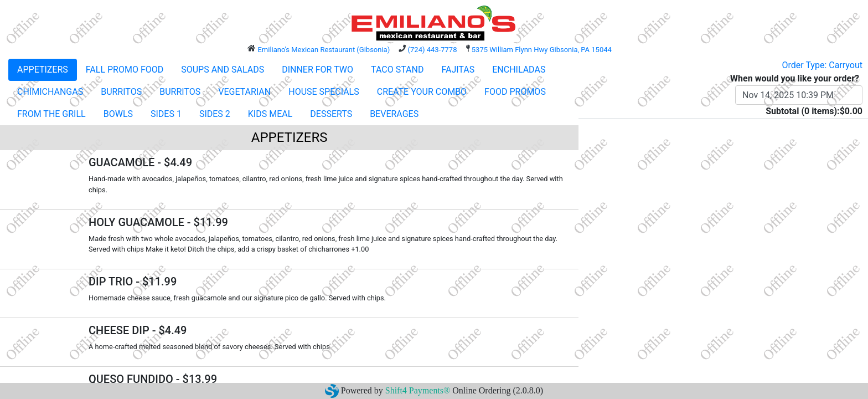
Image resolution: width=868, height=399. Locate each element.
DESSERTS (331, 114)
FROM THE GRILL (51, 114)
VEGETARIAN (244, 92)
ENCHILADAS (519, 70)
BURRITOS (121, 92)
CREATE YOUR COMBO (422, 92)
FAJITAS (458, 70)
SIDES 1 (166, 114)
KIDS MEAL (270, 114)
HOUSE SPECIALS (324, 92)
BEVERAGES (394, 114)
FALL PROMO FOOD (125, 70)
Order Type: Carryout (822, 65)
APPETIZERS (43, 70)
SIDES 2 (215, 114)
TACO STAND (397, 70)
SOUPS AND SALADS (223, 70)
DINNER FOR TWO (317, 70)
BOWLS (118, 114)
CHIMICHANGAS (50, 92)
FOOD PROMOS (515, 92)
